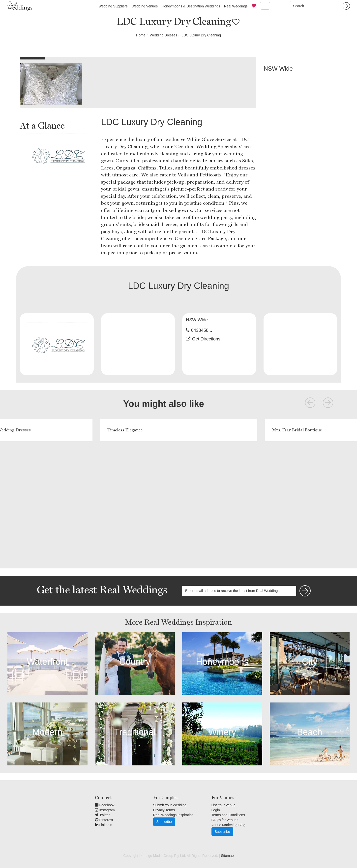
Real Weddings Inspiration (173, 815)
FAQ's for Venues (225, 820)
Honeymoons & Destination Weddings (191, 6)
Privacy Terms (164, 810)
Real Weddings (236, 6)
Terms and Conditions (228, 815)
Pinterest (104, 820)
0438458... (202, 330)
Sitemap (227, 856)
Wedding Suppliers (113, 6)
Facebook (105, 805)
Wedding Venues (145, 6)
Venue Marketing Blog (228, 825)
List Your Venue (223, 805)
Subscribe (164, 822)
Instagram (105, 810)
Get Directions (206, 339)
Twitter (102, 815)
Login (216, 810)
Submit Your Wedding (170, 805)
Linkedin (104, 825)
